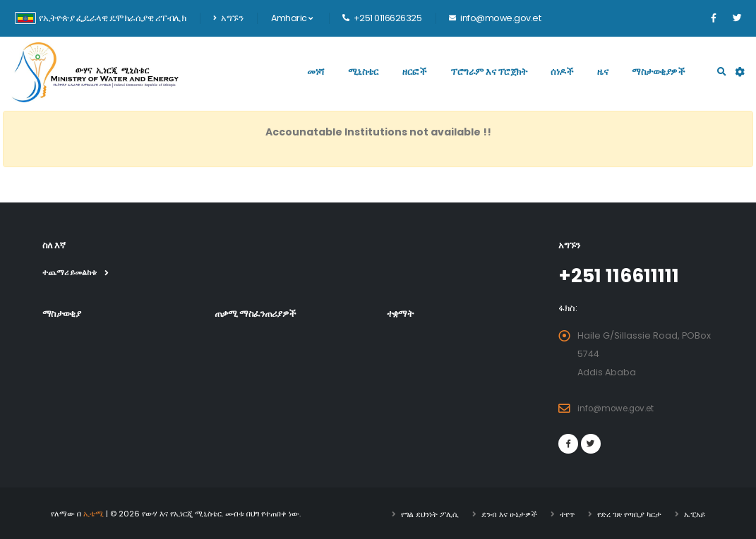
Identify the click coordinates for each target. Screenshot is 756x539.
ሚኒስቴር (364, 72)
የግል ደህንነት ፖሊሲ (430, 513)
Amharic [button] (292, 18)
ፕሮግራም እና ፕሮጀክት (488, 72)
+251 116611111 (624, 275)
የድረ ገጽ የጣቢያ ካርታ (629, 513)
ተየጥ (567, 513)
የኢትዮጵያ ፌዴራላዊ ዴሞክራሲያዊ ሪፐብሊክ (100, 18)
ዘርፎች (414, 72)
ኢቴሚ (94, 513)
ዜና (602, 72)
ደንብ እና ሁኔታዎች (509, 513)
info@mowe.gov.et (620, 407)
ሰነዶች (562, 72)
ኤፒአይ (695, 513)
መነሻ (316, 72)
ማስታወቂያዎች (658, 72)
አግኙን (228, 18)
